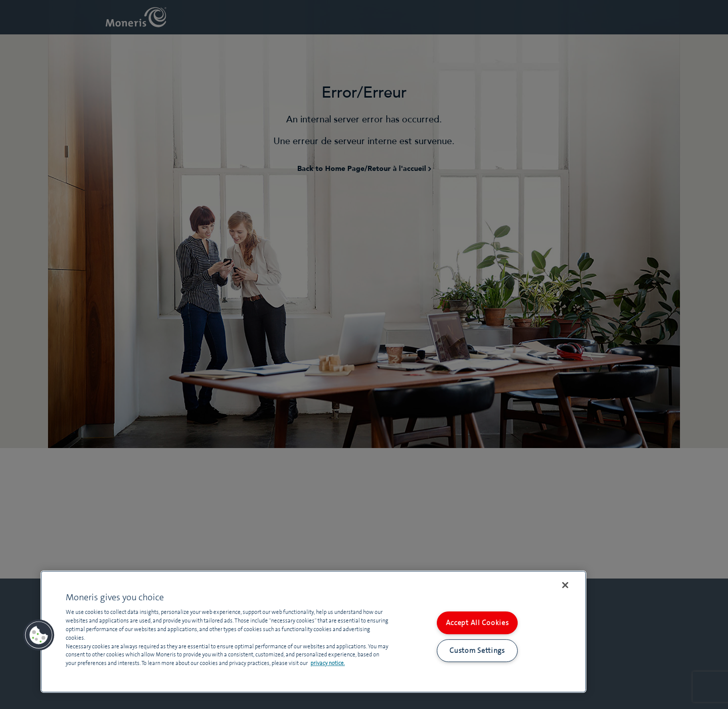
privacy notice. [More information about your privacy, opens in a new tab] (328, 663)
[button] (39, 635)
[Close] (565, 585)
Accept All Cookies (477, 623)
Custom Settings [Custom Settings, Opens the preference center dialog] (477, 650)
